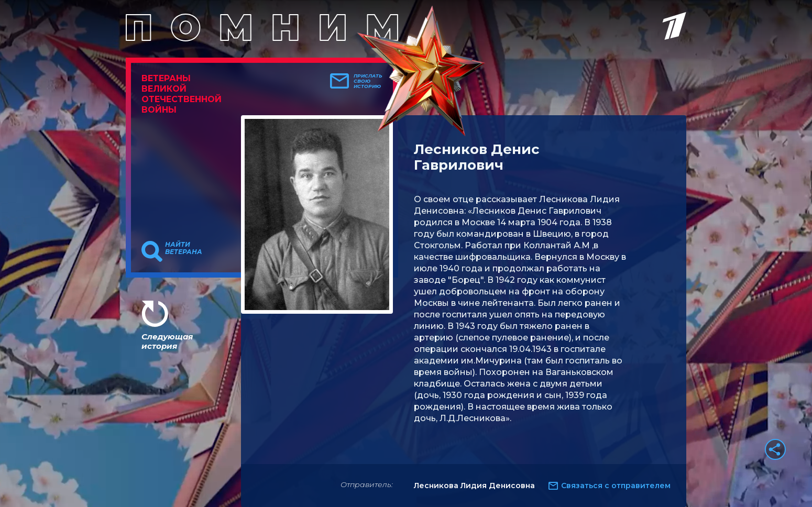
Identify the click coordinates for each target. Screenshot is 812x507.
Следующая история (167, 341)
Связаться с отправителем (616, 486)
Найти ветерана (184, 248)
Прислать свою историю (368, 81)
